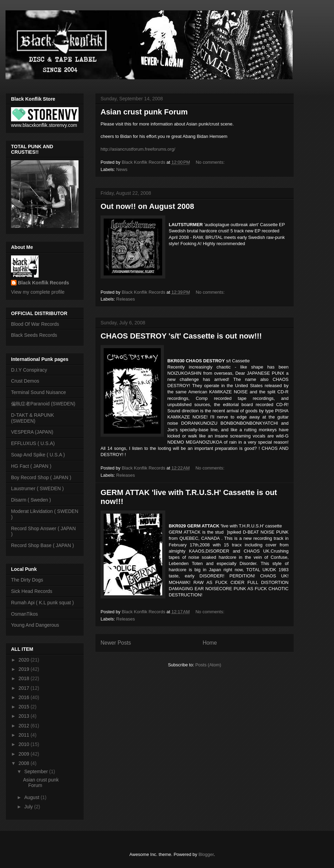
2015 (25, 707)
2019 (25, 669)
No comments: (211, 162)
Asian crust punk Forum (144, 112)
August (32, 797)
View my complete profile (38, 292)
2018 (25, 678)
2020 (25, 660)
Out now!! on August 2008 (147, 206)
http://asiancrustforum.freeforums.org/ (138, 149)
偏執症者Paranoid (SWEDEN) (43, 404)
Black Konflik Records (44, 283)
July (29, 807)
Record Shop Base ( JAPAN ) (43, 545)
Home (210, 643)
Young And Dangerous (35, 625)
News (122, 169)
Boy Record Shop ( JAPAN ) (41, 477)
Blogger (206, 854)
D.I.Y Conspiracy (29, 370)
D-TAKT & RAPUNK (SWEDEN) (33, 418)
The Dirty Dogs (27, 580)
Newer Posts (116, 643)
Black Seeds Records (34, 335)
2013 (25, 716)
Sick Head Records (32, 591)
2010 (25, 744)
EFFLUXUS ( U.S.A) (33, 443)
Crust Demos (25, 381)
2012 (25, 726)
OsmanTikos (24, 614)
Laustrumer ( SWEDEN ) (37, 488)
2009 (25, 754)
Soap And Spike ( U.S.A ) (38, 455)
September (36, 771)
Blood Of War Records (35, 324)
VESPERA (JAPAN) (32, 432)
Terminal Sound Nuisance (39, 392)
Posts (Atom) (208, 665)
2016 (25, 697)
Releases (126, 299)
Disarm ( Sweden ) (31, 500)
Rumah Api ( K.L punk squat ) (42, 603)
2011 (25, 735)
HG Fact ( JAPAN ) (31, 466)
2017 (25, 688)
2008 (25, 763)
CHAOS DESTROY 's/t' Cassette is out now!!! (181, 336)
